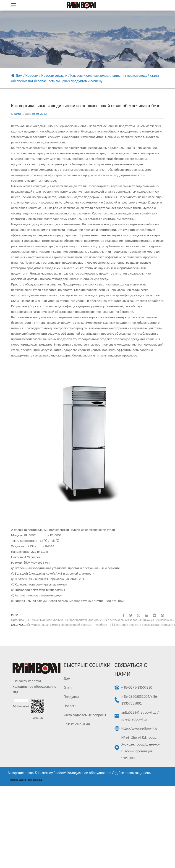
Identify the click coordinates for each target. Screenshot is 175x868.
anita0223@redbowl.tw (139, 712)
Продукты (71, 697)
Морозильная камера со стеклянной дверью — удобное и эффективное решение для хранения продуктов (103, 625)
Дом (19, 75)
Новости (32, 75)
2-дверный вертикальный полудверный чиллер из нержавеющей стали (63, 530)
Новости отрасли (54, 75)
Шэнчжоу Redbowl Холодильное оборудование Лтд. (78, 773)
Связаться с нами (77, 724)
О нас (68, 688)
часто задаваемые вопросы (85, 715)
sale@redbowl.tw (134, 719)
